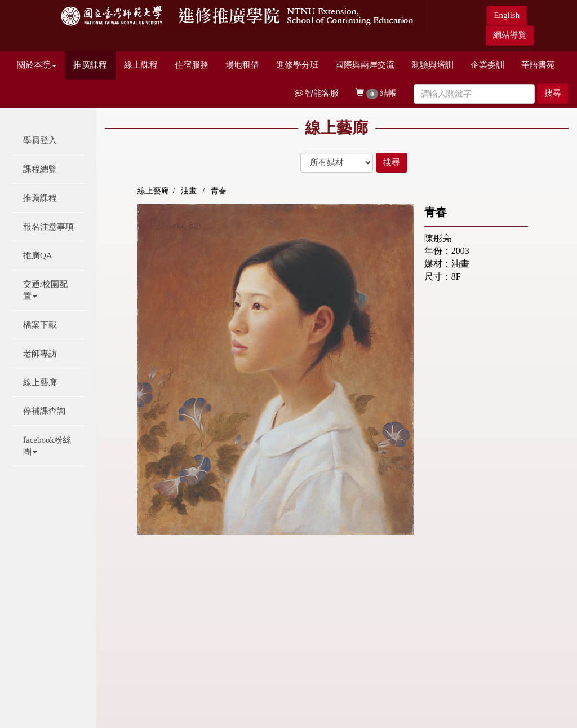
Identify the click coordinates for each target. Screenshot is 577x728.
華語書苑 (538, 65)
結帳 (376, 94)
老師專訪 (40, 354)
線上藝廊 (40, 382)
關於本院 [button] (37, 65)
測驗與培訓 (432, 65)
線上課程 (141, 65)
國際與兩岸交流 (365, 65)
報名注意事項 (48, 227)
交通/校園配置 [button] (45, 290)
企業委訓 (487, 65)
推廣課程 (90, 65)
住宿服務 (192, 65)
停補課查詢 (44, 411)
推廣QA (38, 255)
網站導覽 (510, 35)
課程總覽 (40, 169)
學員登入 (40, 140)
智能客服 (317, 93)
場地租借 (242, 65)
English (507, 15)
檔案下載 (40, 325)
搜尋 (553, 93)
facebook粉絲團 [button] (47, 446)
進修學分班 (297, 65)
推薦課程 (40, 198)
